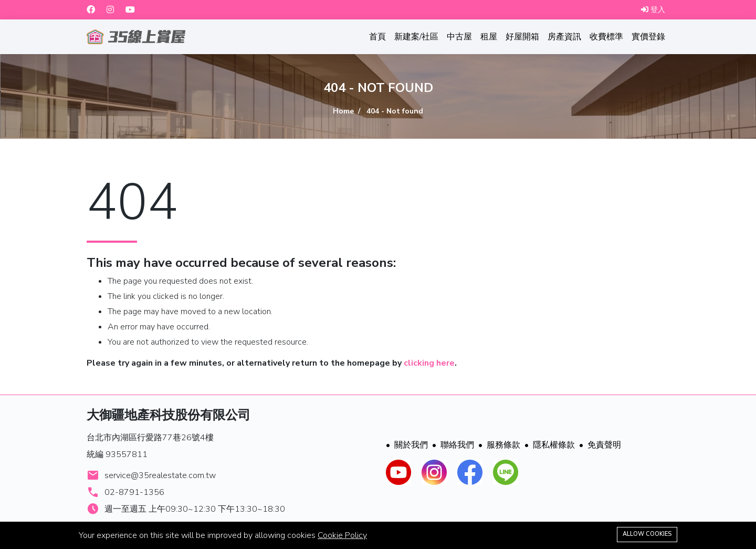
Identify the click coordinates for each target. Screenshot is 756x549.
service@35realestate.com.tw (160, 475)
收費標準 (606, 37)
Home (343, 111)
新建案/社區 (416, 37)
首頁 (377, 37)
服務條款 (499, 445)
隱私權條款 (550, 445)
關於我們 (407, 445)
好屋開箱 (522, 37)
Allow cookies (647, 534)
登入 (653, 10)
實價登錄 (648, 37)
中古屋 (459, 37)
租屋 (489, 37)
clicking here (429, 363)
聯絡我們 (453, 445)
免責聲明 (600, 445)
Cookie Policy (342, 535)
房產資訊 (564, 37)
